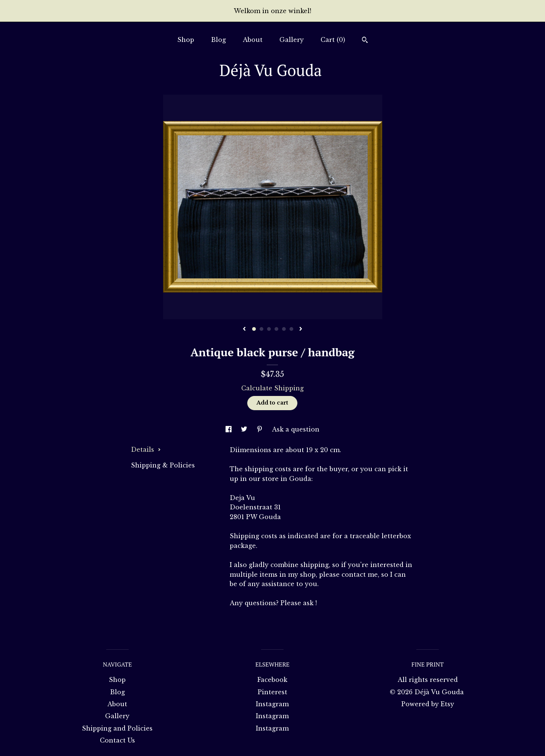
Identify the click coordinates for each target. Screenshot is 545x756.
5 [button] (284, 329)
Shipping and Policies (117, 728)
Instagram (272, 704)
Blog (218, 40)
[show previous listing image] (244, 329)
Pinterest (272, 692)
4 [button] (276, 329)
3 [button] (269, 329)
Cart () (333, 40)
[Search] (365, 41)
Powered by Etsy (428, 704)
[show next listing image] (301, 329)
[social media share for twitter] (245, 429)
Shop (186, 40)
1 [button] (254, 329)
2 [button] (261, 329)
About (253, 40)
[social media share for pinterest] (261, 429)
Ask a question (296, 429)
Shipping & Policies (163, 465)
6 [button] (291, 329)
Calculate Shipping (272, 388)
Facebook (272, 680)
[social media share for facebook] (229, 429)
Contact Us (117, 740)
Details (146, 449)
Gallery (292, 40)
